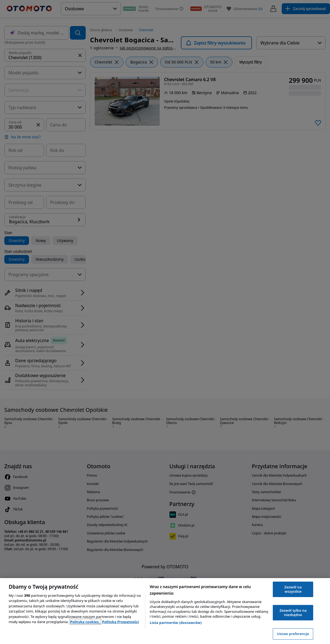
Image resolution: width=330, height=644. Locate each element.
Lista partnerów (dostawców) (176, 623)
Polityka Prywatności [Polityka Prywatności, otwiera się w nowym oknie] (120, 622)
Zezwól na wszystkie (293, 589)
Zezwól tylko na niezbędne (293, 613)
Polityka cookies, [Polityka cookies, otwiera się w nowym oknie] (86, 622)
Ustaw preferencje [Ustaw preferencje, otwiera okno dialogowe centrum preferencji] (293, 634)
